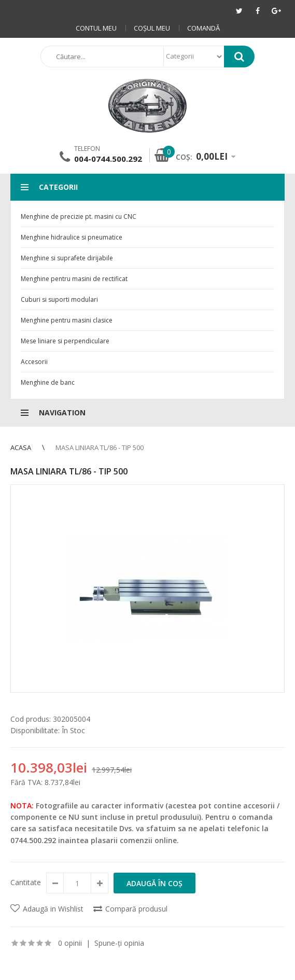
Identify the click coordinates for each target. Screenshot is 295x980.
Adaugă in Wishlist (53, 909)
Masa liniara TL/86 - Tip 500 (100, 447)
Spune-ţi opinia (119, 943)
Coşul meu (152, 28)
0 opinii (70, 943)
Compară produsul (136, 909)
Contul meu (96, 28)
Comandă (203, 28)
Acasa (21, 447)
